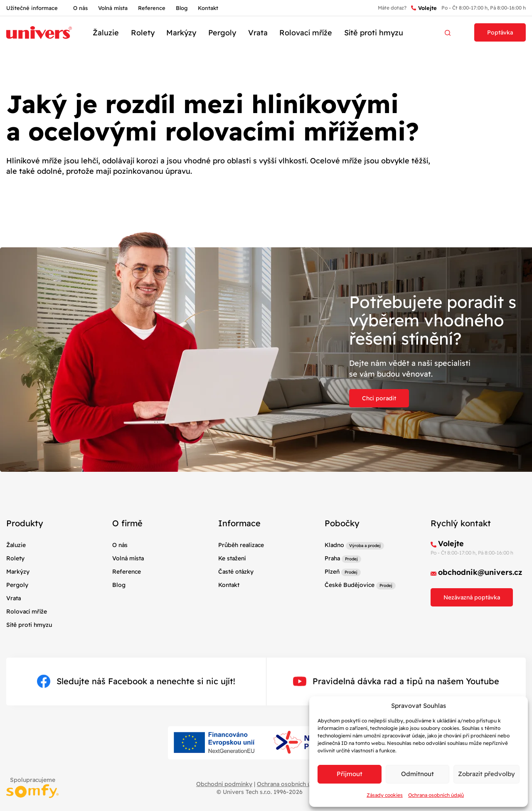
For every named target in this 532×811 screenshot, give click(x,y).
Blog (182, 8)
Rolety (143, 33)
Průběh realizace (241, 545)
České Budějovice (350, 585)
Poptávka (500, 32)
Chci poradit (379, 398)
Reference (152, 8)
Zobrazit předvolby (486, 774)
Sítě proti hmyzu (374, 33)
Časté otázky (236, 572)
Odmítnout (417, 774)
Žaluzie (106, 33)
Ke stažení (232, 558)
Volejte (424, 8)
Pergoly (222, 33)
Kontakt (208, 8)
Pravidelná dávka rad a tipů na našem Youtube (396, 681)
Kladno (334, 545)
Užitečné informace (32, 8)
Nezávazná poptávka (472, 597)
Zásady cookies (385, 795)
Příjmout (350, 774)
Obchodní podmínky (224, 784)
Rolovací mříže (306, 33)
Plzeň (332, 572)
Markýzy (181, 33)
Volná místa (113, 8)
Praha (332, 558)
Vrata (258, 33)
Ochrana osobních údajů (436, 795)
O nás (80, 8)
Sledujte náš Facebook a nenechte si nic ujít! (136, 681)
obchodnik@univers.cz (480, 572)
